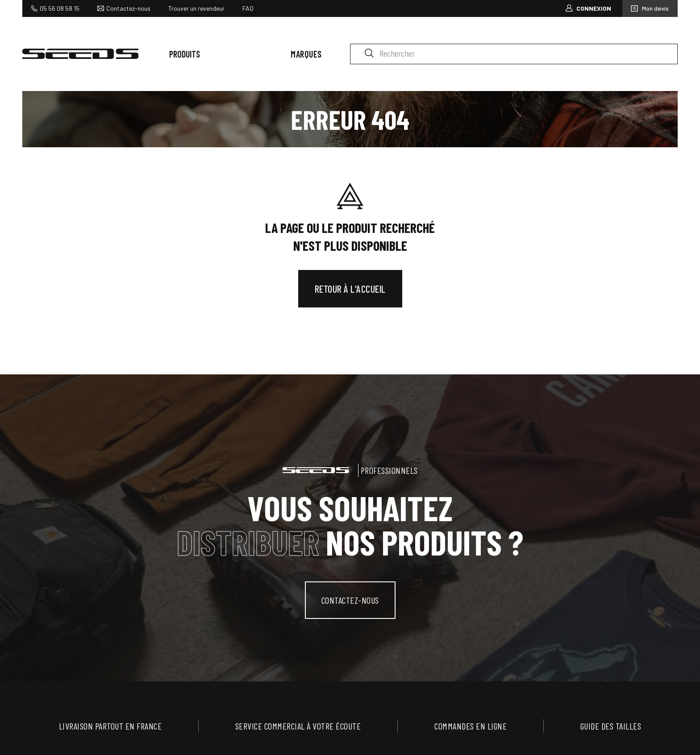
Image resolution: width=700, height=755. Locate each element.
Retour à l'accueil (350, 289)
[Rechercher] (514, 54)
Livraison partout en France (110, 726)
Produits (185, 54)
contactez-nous (350, 600)
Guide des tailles (611, 726)
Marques (306, 54)
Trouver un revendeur (196, 8)
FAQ (248, 8)
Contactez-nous (128, 8)
